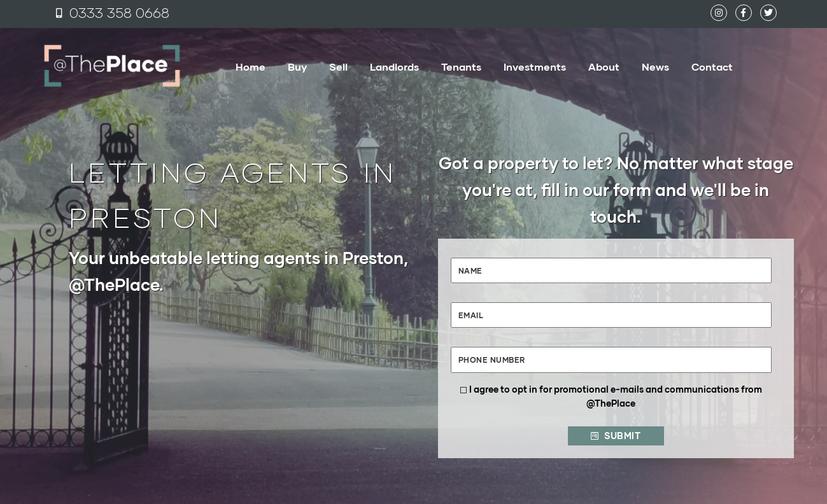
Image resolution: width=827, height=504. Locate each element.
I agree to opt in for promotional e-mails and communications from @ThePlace (616, 396)
